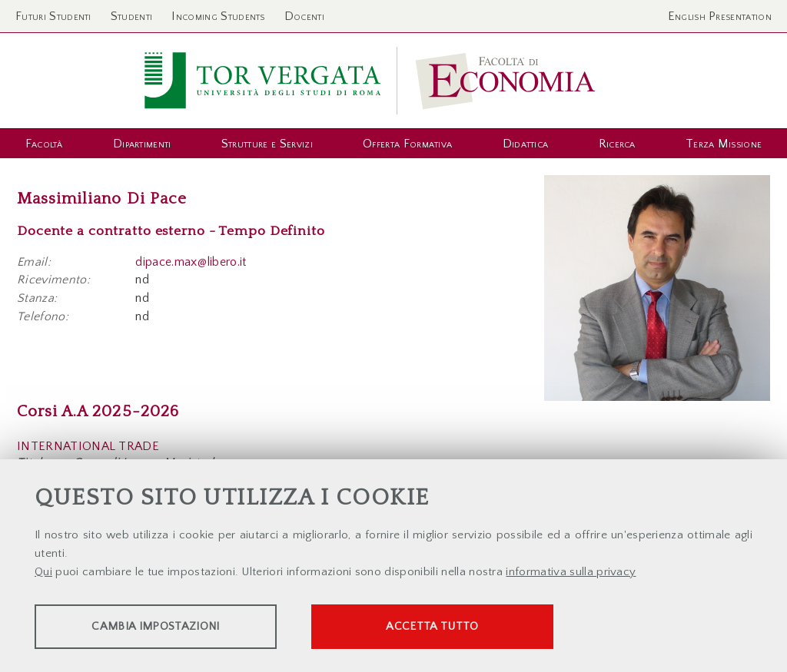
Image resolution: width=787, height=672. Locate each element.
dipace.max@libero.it (191, 262)
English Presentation (720, 16)
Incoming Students (218, 16)
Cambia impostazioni (155, 626)
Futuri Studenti (53, 16)
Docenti (304, 16)
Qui (43, 572)
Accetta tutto (432, 626)
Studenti (132, 16)
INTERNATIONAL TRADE (88, 446)
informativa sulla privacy (571, 572)
